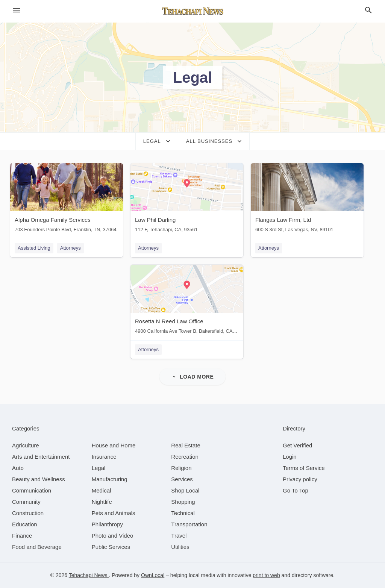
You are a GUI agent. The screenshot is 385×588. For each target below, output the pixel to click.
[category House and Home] (114, 445)
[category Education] (25, 524)
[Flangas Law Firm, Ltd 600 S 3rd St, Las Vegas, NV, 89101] (307, 199)
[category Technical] (183, 513)
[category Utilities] (180, 547)
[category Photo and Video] (113, 536)
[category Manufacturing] (110, 479)
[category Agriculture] (26, 445)
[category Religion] (181, 468)
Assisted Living (34, 248)
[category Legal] (99, 468)
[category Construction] (28, 513)
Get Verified (297, 445)
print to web (266, 575)
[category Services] (182, 479)
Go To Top (296, 490)
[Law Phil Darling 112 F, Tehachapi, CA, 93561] (187, 199)
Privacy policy (300, 479)
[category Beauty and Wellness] (39, 479)
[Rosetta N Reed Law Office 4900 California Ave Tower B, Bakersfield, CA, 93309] (187, 301)
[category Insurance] (104, 457)
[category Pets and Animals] (114, 513)
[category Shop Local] (185, 490)
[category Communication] (32, 490)
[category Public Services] (111, 547)
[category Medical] (102, 490)
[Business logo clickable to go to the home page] (192, 11)
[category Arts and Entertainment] (41, 457)
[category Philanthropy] (107, 524)
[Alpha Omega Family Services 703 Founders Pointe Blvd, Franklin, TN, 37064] (67, 199)
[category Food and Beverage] (37, 547)
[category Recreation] (185, 457)
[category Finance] (22, 536)
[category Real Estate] (186, 445)
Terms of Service (304, 468)
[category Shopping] (183, 502)
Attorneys (70, 248)
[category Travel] (179, 536)
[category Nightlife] (102, 502)
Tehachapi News (89, 575)
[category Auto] (18, 468)
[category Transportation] (189, 524)
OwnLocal (153, 575)
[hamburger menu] (17, 10)
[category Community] (26, 502)
